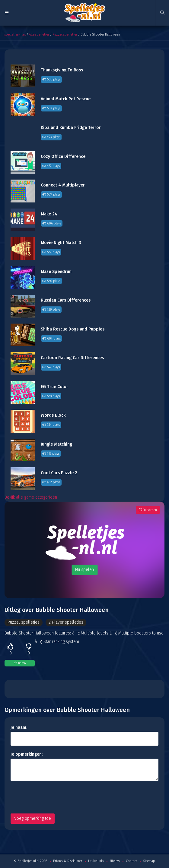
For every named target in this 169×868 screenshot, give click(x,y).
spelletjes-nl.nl (15, 34)
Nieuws (115, 861)
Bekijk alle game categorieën (31, 497)
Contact (131, 861)
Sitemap (149, 861)
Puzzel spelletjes (65, 34)
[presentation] (56, 797)
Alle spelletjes (39, 34)
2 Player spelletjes (66, 622)
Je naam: (19, 727)
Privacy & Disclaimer (68, 861)
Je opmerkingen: (27, 754)
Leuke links (96, 861)
